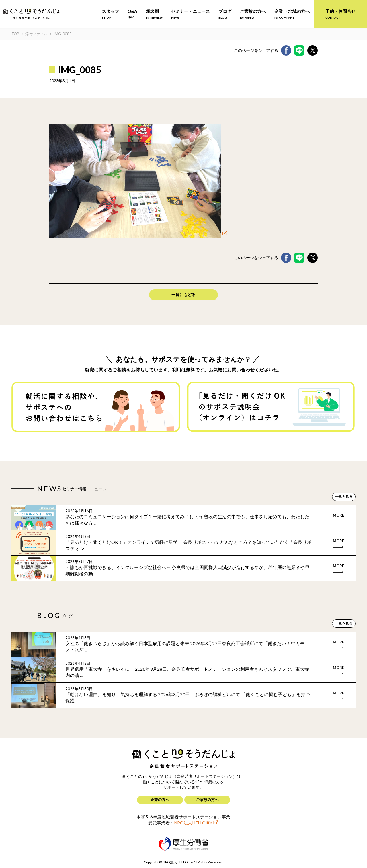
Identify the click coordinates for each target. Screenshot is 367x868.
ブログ (225, 14)
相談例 (154, 14)
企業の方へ (160, 800)
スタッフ (110, 14)
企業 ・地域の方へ (292, 14)
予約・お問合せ (340, 14)
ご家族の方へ (253, 14)
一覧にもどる (183, 295)
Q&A (132, 14)
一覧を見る (344, 496)
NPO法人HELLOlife (193, 823)
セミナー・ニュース (191, 14)
